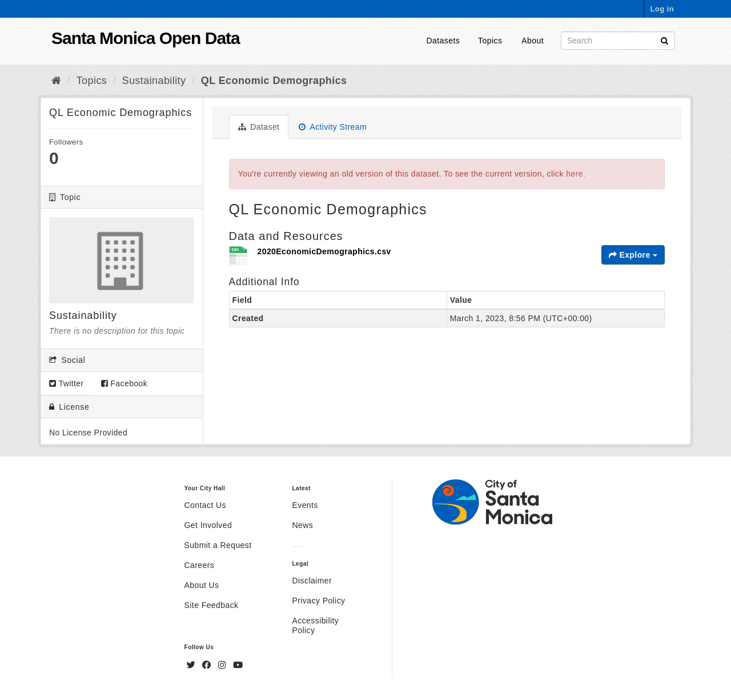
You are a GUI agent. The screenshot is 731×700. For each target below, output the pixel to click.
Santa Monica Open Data (146, 38)
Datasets (443, 41)
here (575, 174)
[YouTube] (238, 665)
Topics (490, 41)
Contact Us (205, 505)
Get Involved (208, 525)
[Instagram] (223, 665)
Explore (633, 255)
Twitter (67, 383)
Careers (200, 565)
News (302, 525)
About (533, 41)
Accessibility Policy (315, 625)
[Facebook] (208, 665)
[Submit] (664, 40)
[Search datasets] (618, 41)
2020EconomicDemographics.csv (324, 251)
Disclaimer (312, 581)
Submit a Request (218, 545)
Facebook (124, 383)
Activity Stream (333, 127)
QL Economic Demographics (274, 81)
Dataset (259, 127)
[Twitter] (192, 665)
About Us (202, 585)
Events (305, 505)
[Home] (56, 81)
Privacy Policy (318, 601)
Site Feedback (212, 605)
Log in (662, 9)
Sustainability (154, 81)
